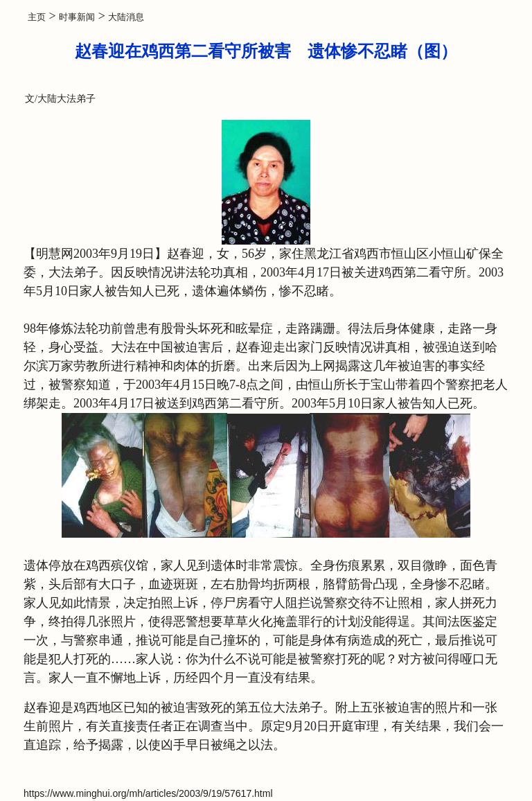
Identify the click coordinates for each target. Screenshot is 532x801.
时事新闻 (77, 17)
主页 (37, 17)
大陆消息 (126, 17)
